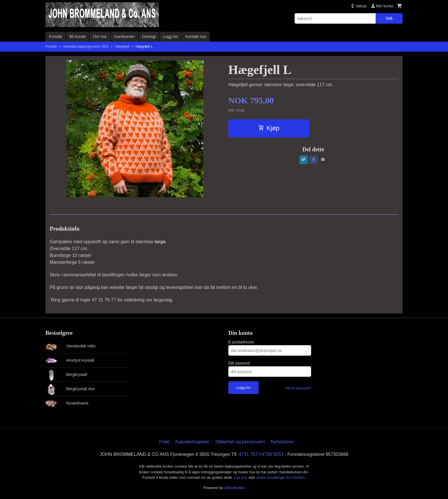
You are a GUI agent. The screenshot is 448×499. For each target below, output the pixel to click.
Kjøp (269, 128)
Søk (389, 18)
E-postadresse (241, 342)
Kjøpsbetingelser (192, 442)
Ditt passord (239, 363)
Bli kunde (78, 37)
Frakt (164, 442)
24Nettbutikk (234, 488)
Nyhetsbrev (282, 442)
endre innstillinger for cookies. (281, 477)
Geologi (149, 37)
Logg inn (171, 37)
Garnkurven (124, 37)
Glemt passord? (298, 388)
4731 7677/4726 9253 (261, 454)
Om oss (100, 37)
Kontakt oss (196, 37)
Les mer (241, 477)
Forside (56, 37)
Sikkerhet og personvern (240, 442)
